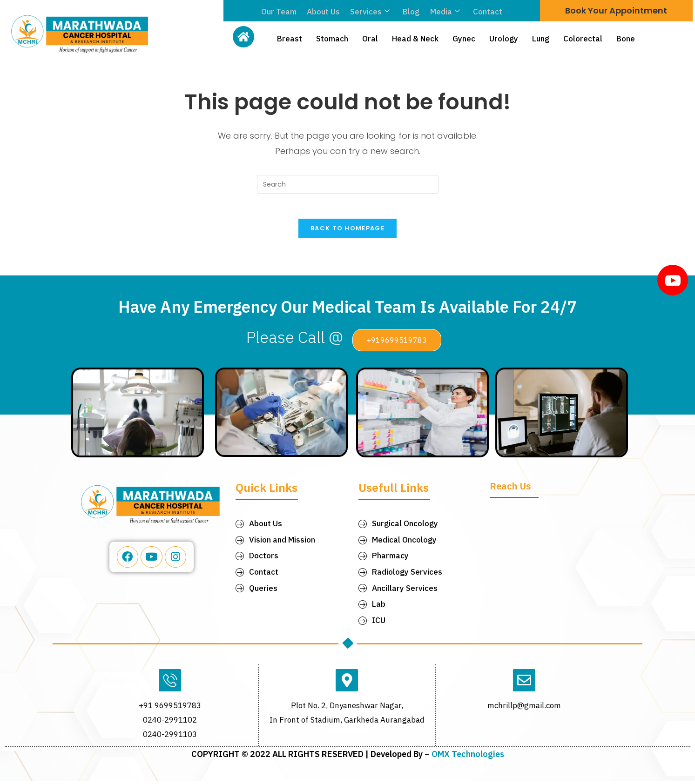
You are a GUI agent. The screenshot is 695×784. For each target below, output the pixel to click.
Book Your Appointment (616, 10)
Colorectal (583, 39)
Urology (504, 39)
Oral (370, 39)
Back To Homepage (347, 231)
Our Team (281, 12)
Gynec (464, 39)
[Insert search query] (348, 184)
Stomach (332, 39)
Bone (626, 39)
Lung (541, 39)
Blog (411, 12)
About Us (325, 12)
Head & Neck (415, 39)
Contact (485, 12)
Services (370, 12)
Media (443, 12)
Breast (290, 39)
